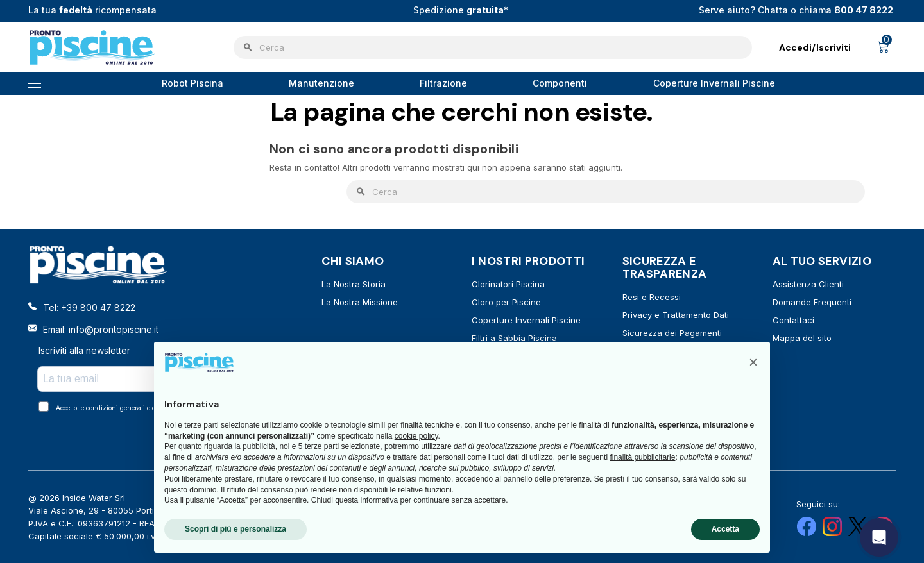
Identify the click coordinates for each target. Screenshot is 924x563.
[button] (753, 362)
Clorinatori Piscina (508, 284)
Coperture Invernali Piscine (526, 320)
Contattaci (793, 320)
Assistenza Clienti (808, 284)
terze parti (322, 446)
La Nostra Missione (360, 302)
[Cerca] (493, 47)
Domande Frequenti (812, 302)
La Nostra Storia (354, 284)
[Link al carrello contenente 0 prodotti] (884, 47)
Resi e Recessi (652, 297)
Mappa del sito (802, 338)
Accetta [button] (725, 529)
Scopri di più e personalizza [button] (235, 529)
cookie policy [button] (416, 436)
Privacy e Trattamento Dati (676, 315)
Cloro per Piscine (506, 302)
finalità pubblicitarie (642, 457)
